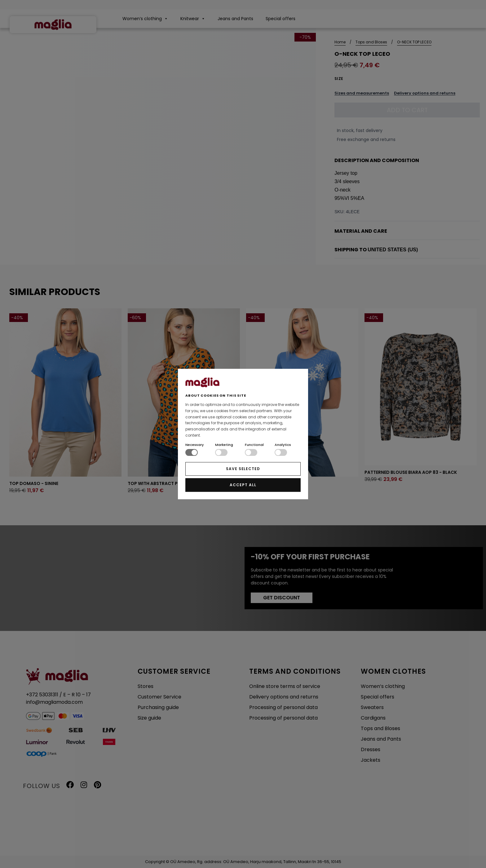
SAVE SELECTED (243, 469)
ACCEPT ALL (243, 485)
